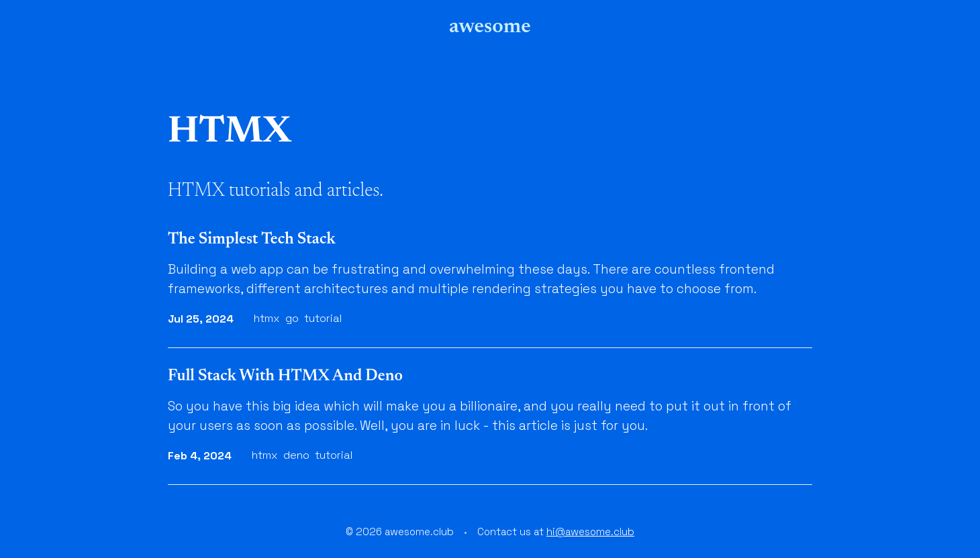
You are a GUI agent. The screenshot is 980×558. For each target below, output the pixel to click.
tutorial (323, 318)
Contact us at (556, 532)
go (292, 318)
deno (296, 455)
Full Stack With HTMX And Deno (285, 376)
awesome (490, 27)
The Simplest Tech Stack (252, 239)
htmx (267, 318)
